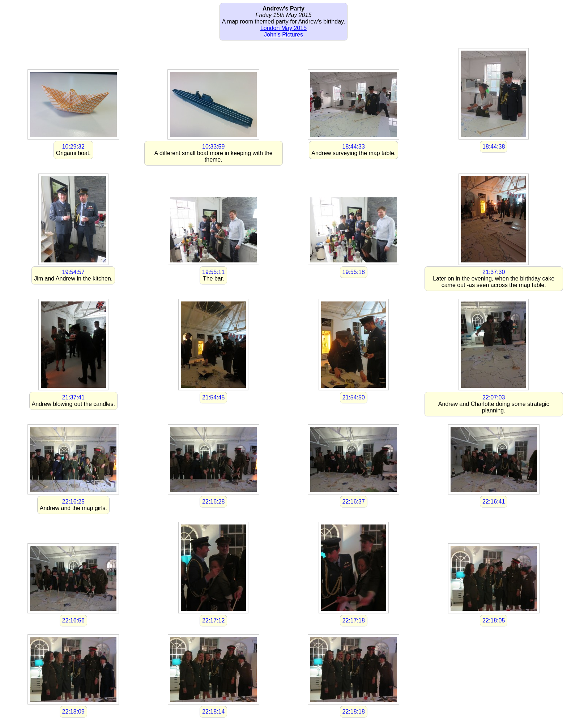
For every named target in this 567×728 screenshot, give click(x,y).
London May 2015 (283, 28)
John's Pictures (283, 35)
